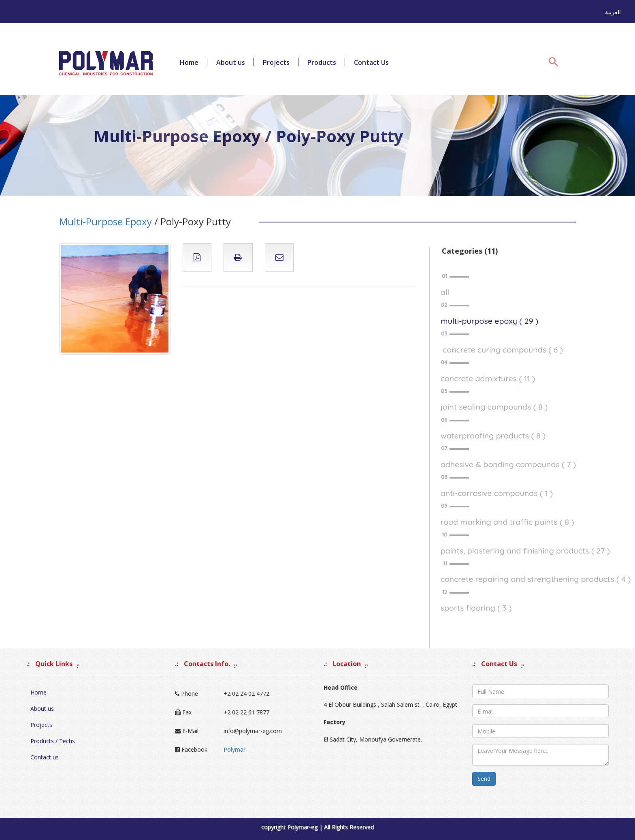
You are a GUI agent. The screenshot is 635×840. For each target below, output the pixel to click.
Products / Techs (53, 741)
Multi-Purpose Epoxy (105, 221)
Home (189, 62)
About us (231, 62)
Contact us (45, 757)
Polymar (234, 749)
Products (322, 62)
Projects (276, 62)
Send (484, 779)
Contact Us (371, 62)
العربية (613, 12)
